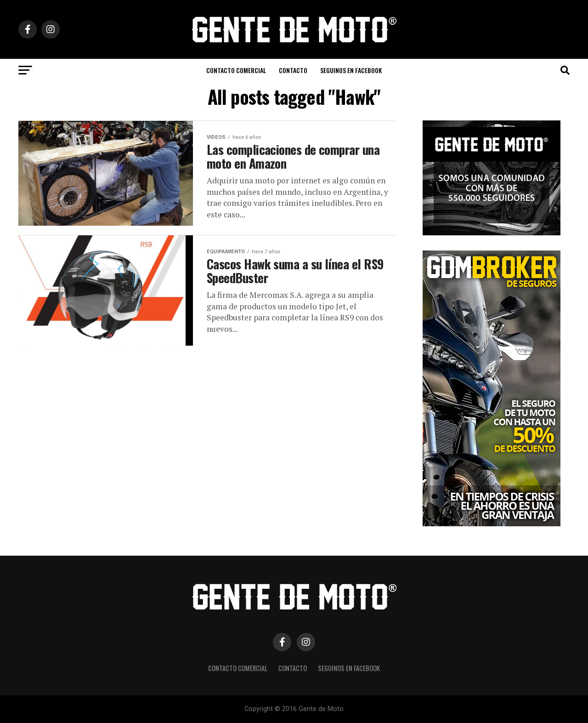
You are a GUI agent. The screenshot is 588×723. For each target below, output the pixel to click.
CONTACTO (293, 70)
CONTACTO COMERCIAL (236, 70)
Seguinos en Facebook (351, 70)
